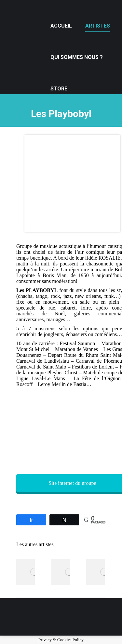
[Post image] (34, 572)
